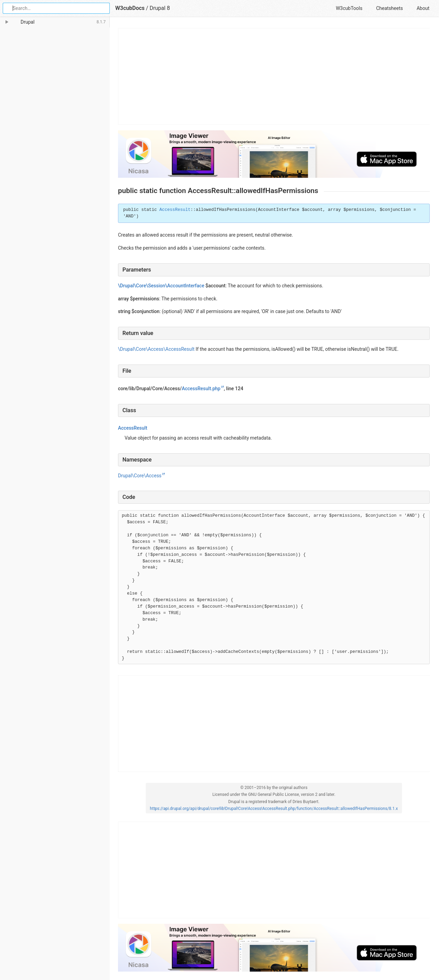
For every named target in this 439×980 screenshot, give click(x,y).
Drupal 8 (160, 8)
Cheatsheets (390, 8)
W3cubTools (349, 8)
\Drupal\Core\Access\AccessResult (156, 349)
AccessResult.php (201, 389)
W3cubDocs (130, 8)
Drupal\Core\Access (140, 476)
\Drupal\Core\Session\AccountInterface (161, 286)
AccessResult (175, 210)
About (423, 8)
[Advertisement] (274, 76)
